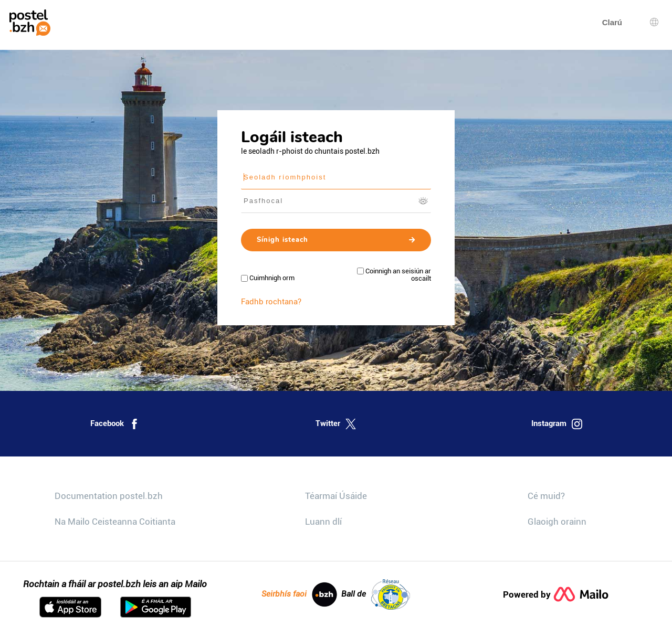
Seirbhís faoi (299, 594)
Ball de (376, 594)
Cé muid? (546, 496)
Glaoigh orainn (557, 522)
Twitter (336, 424)
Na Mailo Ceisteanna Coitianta (115, 522)
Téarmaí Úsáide (336, 496)
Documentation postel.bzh (109, 496)
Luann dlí (323, 522)
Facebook (115, 424)
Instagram (557, 424)
